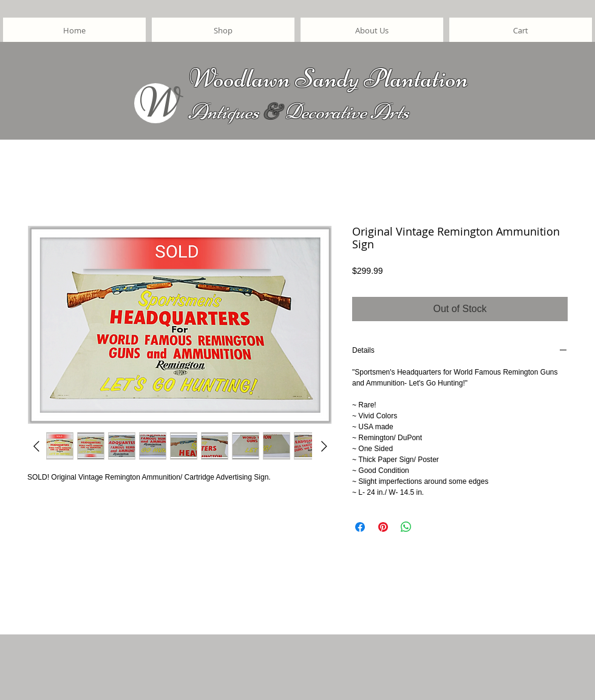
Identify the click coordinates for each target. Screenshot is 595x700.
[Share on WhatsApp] (406, 527)
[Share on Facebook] (360, 527)
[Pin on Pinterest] (383, 527)
